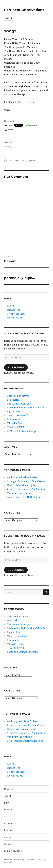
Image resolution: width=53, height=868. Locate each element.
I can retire (13, 400)
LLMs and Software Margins (23, 431)
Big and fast (14, 412)
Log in (10, 306)
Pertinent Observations (24, 10)
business (9, 810)
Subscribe (16, 368)
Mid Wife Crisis (15, 423)
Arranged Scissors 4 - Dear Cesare (26, 481)
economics (10, 823)
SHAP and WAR (15, 427)
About (8, 796)
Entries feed (14, 310)
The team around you (19, 404)
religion (8, 844)
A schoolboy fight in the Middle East (27, 408)
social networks (13, 851)
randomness (11, 837)
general (32, 161)
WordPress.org (15, 318)
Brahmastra (14, 419)
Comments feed (16, 314)
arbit (7, 803)
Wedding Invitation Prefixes (23, 477)
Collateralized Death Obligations (25, 497)
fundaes (9, 830)
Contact (9, 789)
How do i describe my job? (21, 485)
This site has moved (18, 396)
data (7, 817)
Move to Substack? (17, 415)
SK (10, 161)
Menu (9, 18)
